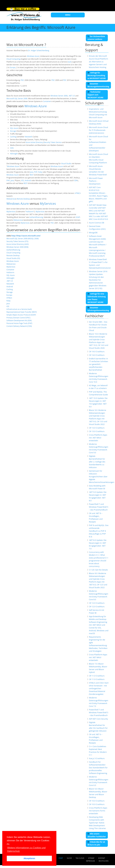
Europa (13, 67)
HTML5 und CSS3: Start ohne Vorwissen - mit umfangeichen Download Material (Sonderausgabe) (99, 688)
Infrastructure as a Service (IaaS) (19, 309)
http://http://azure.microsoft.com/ (26, 236)
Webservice (11, 199)
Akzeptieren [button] (29, 858)
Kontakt (102, 858)
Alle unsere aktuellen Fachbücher (97, 835)
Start (61, 858)
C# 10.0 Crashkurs (97, 801)
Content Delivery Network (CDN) (19, 326)
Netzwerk (29, 137)
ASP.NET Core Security (98, 719)
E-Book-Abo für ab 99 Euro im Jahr (96, 843)
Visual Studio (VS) (13, 258)
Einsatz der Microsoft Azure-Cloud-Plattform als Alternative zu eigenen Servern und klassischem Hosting (99, 62)
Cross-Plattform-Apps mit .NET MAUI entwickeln (98, 438)
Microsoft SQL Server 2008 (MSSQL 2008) (23, 239)
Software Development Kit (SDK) (19, 320)
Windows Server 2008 (59, 96)
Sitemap (91, 858)
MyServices (48, 203)
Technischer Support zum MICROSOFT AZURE (95, 95)
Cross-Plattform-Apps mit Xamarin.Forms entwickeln (98, 811)
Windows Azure (33, 56)
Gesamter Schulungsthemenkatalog (98, 309)
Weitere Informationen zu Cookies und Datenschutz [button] (26, 849)
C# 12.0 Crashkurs (97, 603)
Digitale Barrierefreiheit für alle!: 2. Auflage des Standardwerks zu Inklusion (97, 462)
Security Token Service (53, 142)
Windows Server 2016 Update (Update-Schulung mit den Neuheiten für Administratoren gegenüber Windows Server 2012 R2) (98, 280)
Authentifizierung (36, 217)
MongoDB (93, 233)
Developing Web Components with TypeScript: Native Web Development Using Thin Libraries (97, 823)
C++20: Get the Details (98, 570)
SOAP (78, 217)
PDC (22, 80)
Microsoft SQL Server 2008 (17, 99)
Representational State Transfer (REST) (22, 312)
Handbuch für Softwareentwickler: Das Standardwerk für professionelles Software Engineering (98, 768)
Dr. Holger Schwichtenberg (39, 51)
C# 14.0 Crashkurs (97, 351)
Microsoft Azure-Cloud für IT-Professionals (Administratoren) (98, 130)
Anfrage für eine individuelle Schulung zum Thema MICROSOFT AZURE (97, 298)
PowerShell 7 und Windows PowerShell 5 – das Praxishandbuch (99, 507)
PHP (36, 172)
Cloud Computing (13, 59)
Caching (13, 137)
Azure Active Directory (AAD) (18, 244)
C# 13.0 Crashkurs (97, 428)
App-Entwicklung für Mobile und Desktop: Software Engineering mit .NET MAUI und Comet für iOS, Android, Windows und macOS (99, 625)
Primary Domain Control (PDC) (18, 318)
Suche (69, 858)
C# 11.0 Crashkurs (97, 676)
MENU (68, 15)
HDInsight (14, 154)
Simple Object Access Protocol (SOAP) (21, 315)
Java (32, 172)
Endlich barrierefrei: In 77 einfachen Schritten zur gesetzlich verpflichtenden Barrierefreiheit (99, 364)
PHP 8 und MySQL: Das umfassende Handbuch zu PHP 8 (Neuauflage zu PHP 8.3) (99, 531)
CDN (12, 148)
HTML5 (78, 193)
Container (47, 101)
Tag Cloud (80, 858)
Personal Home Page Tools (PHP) (19, 323)
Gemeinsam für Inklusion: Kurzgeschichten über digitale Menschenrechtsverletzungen (102, 477)
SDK (76, 180)
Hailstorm (30, 212)
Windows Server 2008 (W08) (17, 247)
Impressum (90, 861)
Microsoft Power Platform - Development (96, 181)
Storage (13, 131)
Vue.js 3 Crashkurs (97, 758)
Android (28, 180)
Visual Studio (66, 164)
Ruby (40, 172)
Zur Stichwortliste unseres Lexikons (96, 38)
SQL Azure (14, 128)
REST (31, 175)
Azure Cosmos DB (97, 223)
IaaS (70, 62)
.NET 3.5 (72, 96)
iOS (22, 180)
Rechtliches (104, 861)
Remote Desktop (23, 199)
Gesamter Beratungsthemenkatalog (98, 85)
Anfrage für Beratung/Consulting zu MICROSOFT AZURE (97, 76)
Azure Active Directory (34, 142)
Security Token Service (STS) (17, 241)
